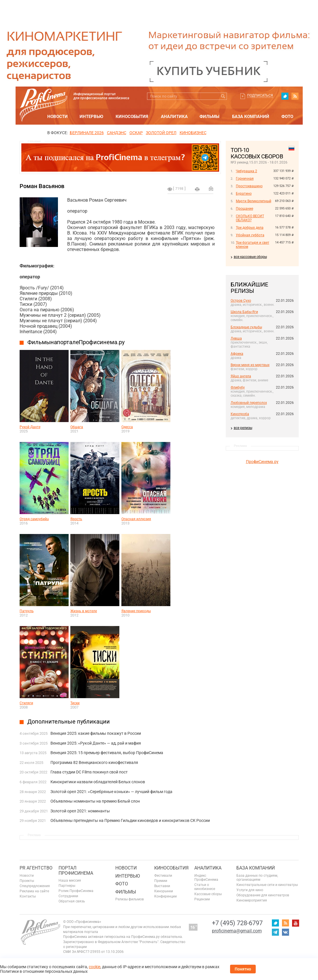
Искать (223, 96)
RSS (295, 96)
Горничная (245, 179)
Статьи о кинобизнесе (205, 887)
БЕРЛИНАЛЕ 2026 (87, 133)
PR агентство (36, 868)
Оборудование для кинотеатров (263, 895)
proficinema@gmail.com (237, 931)
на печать (197, 189)
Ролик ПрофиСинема (76, 891)
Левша (236, 338)
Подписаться (260, 95)
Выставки (162, 886)
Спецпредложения (35, 886)
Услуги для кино (250, 890)
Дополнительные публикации (69, 722)
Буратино (244, 194)
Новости (58, 117)
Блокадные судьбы (246, 327)
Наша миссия (70, 880)
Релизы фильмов (130, 899)
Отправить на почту (211, 188)
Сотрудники (68, 896)
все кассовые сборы (250, 257)
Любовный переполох (249, 403)
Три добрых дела (250, 228)
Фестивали (163, 876)
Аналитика (174, 117)
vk (285, 932)
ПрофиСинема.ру (262, 462)
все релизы (243, 428)
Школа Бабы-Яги (244, 312)
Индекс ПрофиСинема (206, 878)
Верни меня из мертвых (250, 365)
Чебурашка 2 (247, 171)
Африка (237, 354)
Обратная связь (72, 901)
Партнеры (67, 886)
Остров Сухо (241, 301)
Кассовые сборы (208, 894)
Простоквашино (249, 186)
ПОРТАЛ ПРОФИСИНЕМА (76, 871)
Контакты (28, 896)
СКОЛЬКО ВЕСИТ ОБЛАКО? (250, 218)
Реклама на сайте (34, 891)
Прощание (244, 209)
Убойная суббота (250, 235)
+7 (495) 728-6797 (237, 923)
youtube (296, 923)
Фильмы (209, 117)
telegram (275, 932)
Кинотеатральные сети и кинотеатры (267, 885)
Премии (161, 881)
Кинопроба (240, 414)
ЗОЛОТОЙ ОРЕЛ (161, 133)
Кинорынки (164, 891)
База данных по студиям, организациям (257, 878)
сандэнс (117, 133)
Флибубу (238, 387)
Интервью (91, 117)
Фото (287, 117)
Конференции (165, 896)
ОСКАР (136, 133)
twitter (285, 96)
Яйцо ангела (241, 376)
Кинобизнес (193, 133)
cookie (95, 967)
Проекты (27, 881)
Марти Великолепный (254, 201)
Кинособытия (132, 117)
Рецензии (202, 899)
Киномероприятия (252, 900)
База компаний (251, 117)
